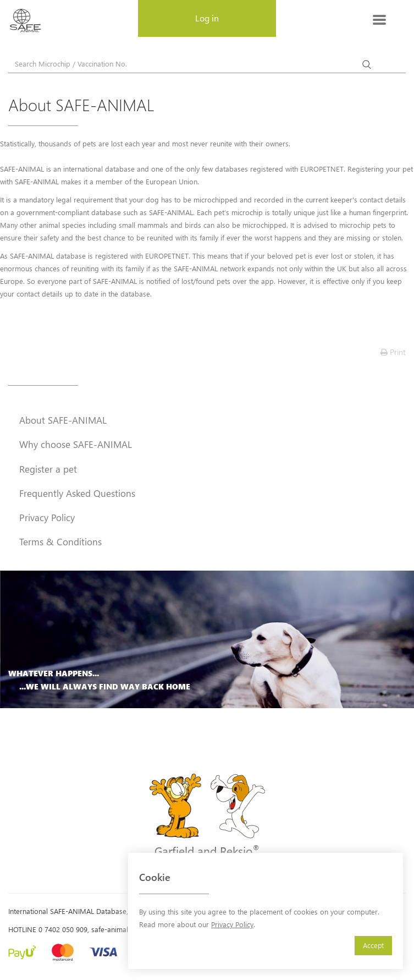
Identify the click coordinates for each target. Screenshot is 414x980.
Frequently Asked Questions (77, 493)
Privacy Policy (232, 924)
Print (393, 352)
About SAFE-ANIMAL (63, 420)
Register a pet (48, 469)
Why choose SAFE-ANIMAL (76, 444)
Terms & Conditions (60, 541)
